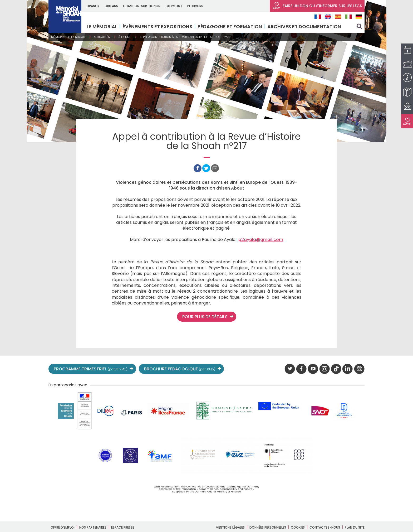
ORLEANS (111, 6)
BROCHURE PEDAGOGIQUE (180, 369)
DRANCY (93, 6)
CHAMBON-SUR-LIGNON (142, 6)
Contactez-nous (325, 527)
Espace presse (123, 527)
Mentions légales (230, 527)
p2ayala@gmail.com (261, 240)
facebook (301, 369)
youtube (313, 369)
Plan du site (355, 527)
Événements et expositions (157, 26)
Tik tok (336, 369)
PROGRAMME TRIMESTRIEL (91, 369)
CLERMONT (174, 6)
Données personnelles (268, 527)
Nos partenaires (93, 527)
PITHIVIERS (195, 6)
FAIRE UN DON (317, 6)
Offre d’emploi (63, 527)
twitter (290, 369)
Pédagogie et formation (230, 26)
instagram (324, 369)
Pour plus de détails (205, 317)
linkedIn (348, 369)
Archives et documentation (304, 26)
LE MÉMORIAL (102, 26)
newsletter (359, 369)
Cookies (298, 527)
